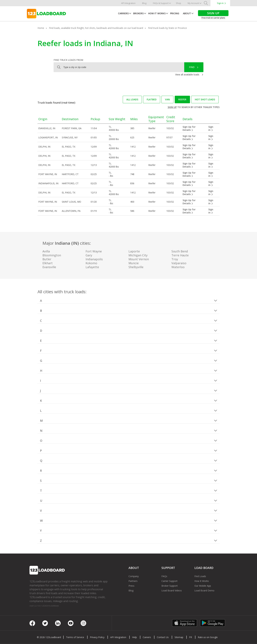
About (187, 13)
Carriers (123, 13)
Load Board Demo (204, 590)
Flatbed (152, 99)
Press (131, 586)
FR (191, 637)
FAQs (164, 576)
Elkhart (48, 263)
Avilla (46, 251)
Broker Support (170, 586)
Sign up (172, 107)
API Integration (128, 3)
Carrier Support (169, 581)
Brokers (138, 13)
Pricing (175, 13)
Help (134, 637)
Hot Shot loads (205, 99)
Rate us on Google (208, 637)
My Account (193, 3)
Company (134, 576)
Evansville (49, 267)
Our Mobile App (203, 586)
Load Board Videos (172, 590)
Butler (47, 259)
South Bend (180, 251)
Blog (144, 3)
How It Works (157, 13)
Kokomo (91, 263)
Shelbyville (136, 267)
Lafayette (92, 267)
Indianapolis (94, 259)
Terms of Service (75, 637)
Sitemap (179, 637)
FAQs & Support (161, 3)
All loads (132, 99)
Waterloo (178, 267)
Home (41, 28)
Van (167, 99)
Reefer (182, 99)
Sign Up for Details (189, 128)
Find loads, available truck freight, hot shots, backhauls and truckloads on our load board (96, 28)
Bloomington (52, 255)
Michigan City (138, 255)
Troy (175, 259)
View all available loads (187, 74)
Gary (89, 255)
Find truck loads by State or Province (167, 28)
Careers (147, 637)
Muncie (134, 263)
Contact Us (163, 637)
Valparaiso (179, 263)
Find (192, 67)
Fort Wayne (94, 251)
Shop (178, 3)
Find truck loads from (68, 60)
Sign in (220, 3)
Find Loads (200, 576)
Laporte (134, 251)
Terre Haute (180, 255)
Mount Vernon (139, 259)
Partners (133, 581)
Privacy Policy (97, 637)
